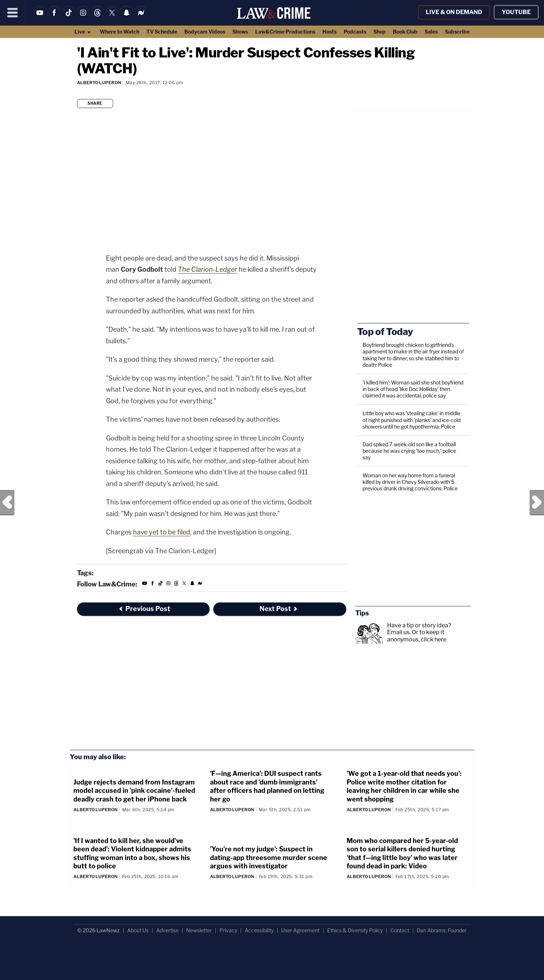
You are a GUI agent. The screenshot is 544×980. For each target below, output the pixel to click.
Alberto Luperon (99, 83)
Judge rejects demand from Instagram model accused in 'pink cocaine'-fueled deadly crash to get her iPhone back (134, 791)
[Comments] (78, 92)
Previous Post (7, 503)
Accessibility (259, 930)
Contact (400, 930)
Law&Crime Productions (285, 32)
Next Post (537, 503)
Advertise (167, 930)
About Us (138, 930)
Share (95, 103)
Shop (380, 32)
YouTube (516, 12)
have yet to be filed (162, 532)
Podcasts (355, 32)
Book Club (405, 32)
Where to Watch (119, 32)
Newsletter (199, 930)
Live (83, 32)
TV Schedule (162, 32)
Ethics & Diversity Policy (355, 930)
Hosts (329, 32)
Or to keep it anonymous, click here (417, 636)
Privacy (228, 930)
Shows (240, 32)
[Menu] (13, 13)
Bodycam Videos (205, 32)
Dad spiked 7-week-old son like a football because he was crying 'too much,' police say (409, 451)
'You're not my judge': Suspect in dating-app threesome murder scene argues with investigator (269, 857)
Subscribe (457, 32)
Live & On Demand (454, 12)
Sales (431, 32)
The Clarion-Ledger (207, 269)
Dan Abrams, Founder (442, 930)
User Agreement (300, 930)
